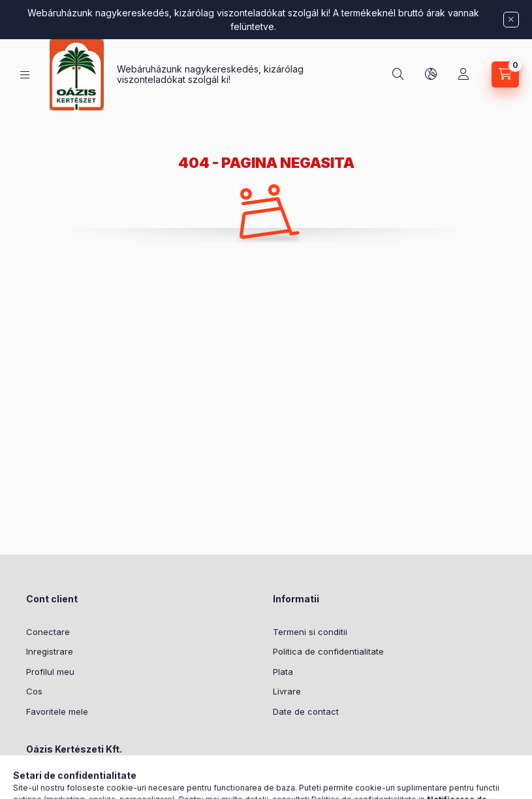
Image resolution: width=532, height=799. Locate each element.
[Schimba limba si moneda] (431, 74)
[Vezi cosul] (505, 74)
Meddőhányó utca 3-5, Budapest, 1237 (121, 782)
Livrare (287, 691)
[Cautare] (398, 74)
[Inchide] (511, 20)
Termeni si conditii (310, 632)
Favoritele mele (57, 711)
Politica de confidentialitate (328, 651)
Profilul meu (50, 672)
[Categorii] (25, 75)
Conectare (48, 632)
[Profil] (463, 74)
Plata (283, 672)
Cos (34, 691)
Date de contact (306, 711)
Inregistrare (50, 651)
